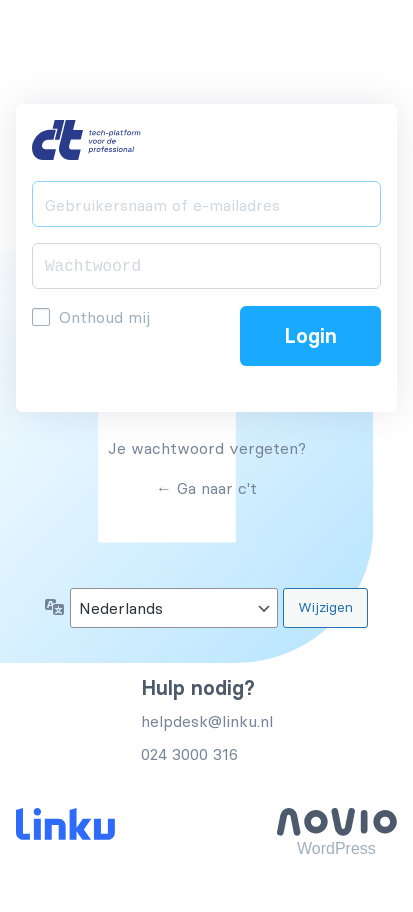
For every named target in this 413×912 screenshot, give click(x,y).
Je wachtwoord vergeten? (207, 448)
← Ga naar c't (206, 488)
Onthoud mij (104, 317)
